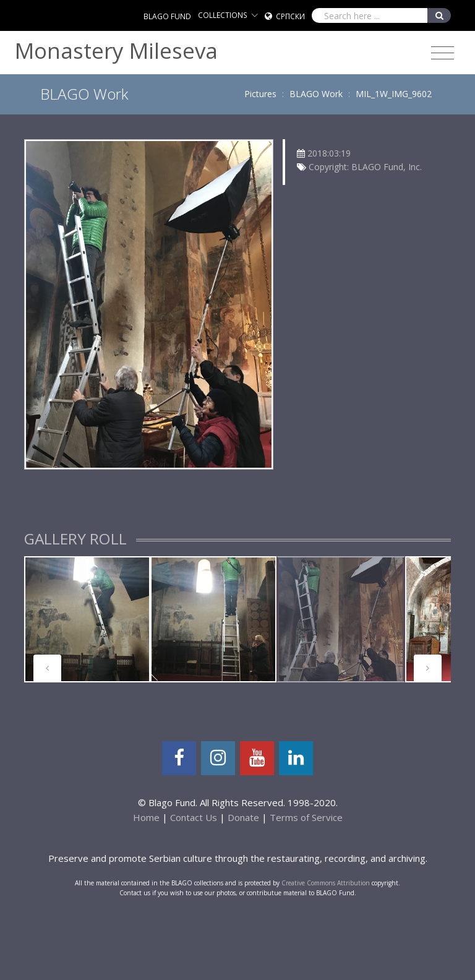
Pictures (260, 94)
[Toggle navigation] (443, 53)
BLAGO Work (316, 94)
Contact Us (194, 817)
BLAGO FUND (167, 16)
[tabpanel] (87, 619)
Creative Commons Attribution (326, 883)
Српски (290, 16)
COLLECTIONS (223, 15)
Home (146, 817)
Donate (243, 817)
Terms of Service (306, 817)
